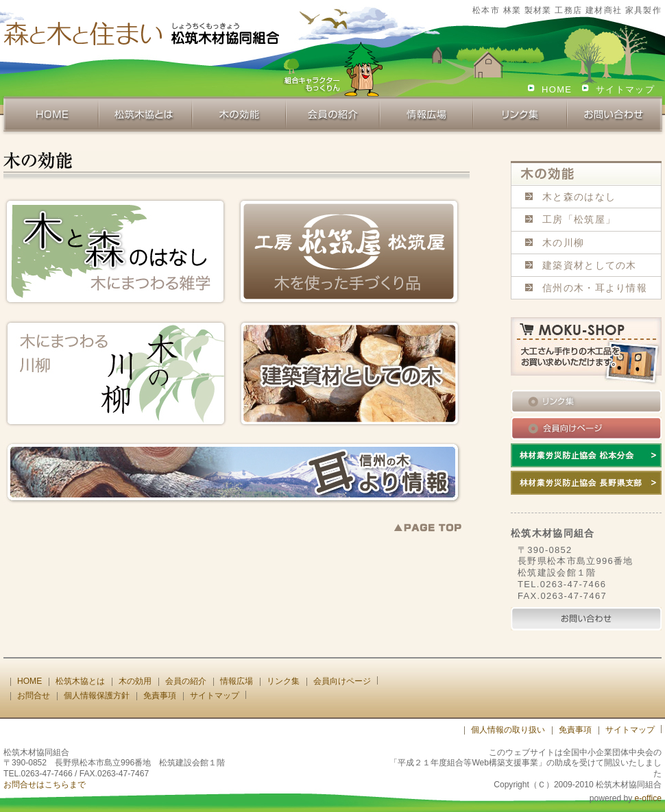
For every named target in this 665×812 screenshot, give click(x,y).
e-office (648, 798)
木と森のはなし (579, 197)
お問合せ (34, 696)
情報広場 (237, 681)
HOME (557, 89)
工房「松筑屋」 (579, 219)
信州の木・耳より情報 (595, 288)
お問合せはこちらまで (45, 785)
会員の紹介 (186, 681)
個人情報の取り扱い (508, 730)
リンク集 (283, 681)
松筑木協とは (80, 681)
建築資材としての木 (590, 265)
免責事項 (160, 696)
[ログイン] (438, 730)
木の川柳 (563, 243)
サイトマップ (625, 89)
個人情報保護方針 (97, 696)
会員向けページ (342, 681)
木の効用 (135, 681)
